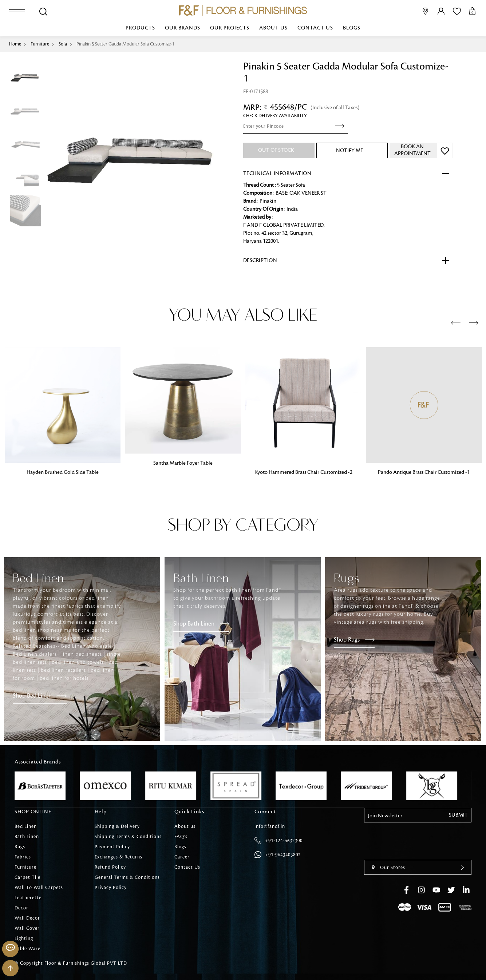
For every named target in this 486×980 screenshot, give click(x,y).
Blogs (352, 28)
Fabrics (23, 857)
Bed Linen (26, 826)
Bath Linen (27, 837)
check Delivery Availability (275, 116)
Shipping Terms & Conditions (128, 837)
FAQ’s (181, 837)
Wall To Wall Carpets (39, 888)
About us (273, 28)
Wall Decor (27, 918)
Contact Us (315, 28)
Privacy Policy (111, 888)
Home (15, 44)
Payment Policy (112, 847)
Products (140, 28)
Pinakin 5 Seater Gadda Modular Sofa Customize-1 (125, 44)
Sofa (63, 44)
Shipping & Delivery (117, 826)
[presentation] (456, 323)
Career (182, 857)
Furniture (40, 44)
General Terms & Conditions (127, 877)
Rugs (20, 847)
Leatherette (28, 898)
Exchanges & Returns (118, 857)
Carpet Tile (27, 877)
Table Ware (27, 949)
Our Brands (183, 28)
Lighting (24, 939)
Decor (21, 908)
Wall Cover (27, 928)
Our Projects (230, 28)
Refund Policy (110, 867)
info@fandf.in (270, 826)
